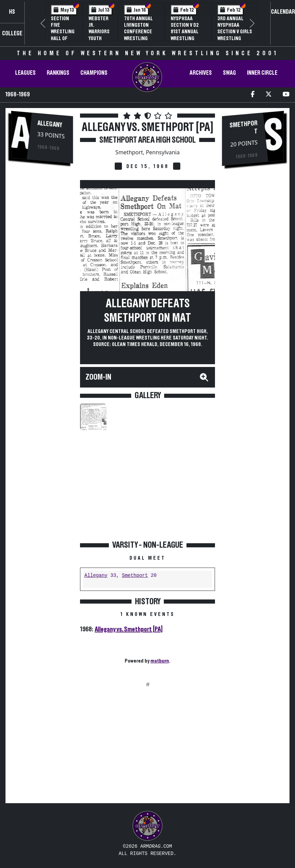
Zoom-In (98, 377)
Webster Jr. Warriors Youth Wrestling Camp (100, 35)
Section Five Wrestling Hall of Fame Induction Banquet (63, 38)
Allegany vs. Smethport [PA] (129, 629)
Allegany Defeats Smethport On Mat (147, 311)
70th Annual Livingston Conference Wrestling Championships (141, 32)
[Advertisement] (42, 286)
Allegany (50, 124)
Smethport (135, 576)
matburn (160, 661)
